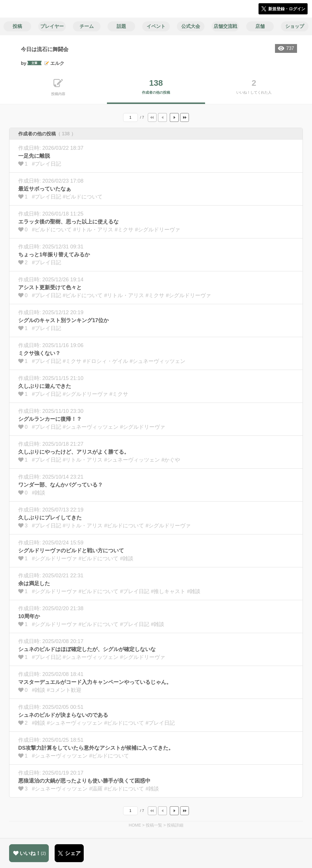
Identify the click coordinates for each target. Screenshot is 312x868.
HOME (135, 825)
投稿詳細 (175, 825)
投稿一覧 (154, 825)
